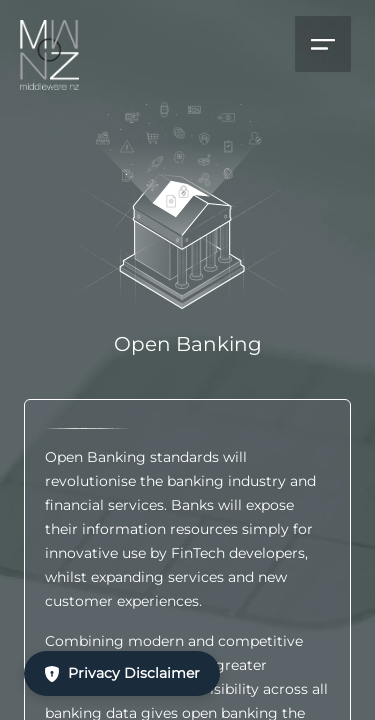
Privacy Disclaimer (122, 673)
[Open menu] (323, 44)
